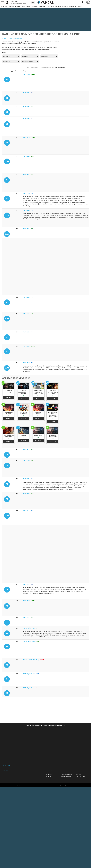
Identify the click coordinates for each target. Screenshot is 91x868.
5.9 (7, 693)
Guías (23, 6)
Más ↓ (33, 2)
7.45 (7, 516)
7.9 (7, 465)
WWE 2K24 (27, 74)
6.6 (7, 646)
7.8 (7, 484)
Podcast (80, 6)
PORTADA (4, 6)
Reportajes (35, 6)
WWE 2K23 (27, 313)
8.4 (7, 180)
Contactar (49, 776)
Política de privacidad (66, 776)
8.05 (7, 318)
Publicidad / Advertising (67, 774)
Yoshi (24, 4)
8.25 (7, 215)
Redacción (49, 774)
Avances (42, 6)
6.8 (7, 633)
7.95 (7, 455)
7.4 (7, 590)
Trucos (48, 6)
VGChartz (49, 781)
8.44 (7, 161)
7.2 (7, 606)
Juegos (28, 6)
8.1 (7, 302)
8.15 (7, 234)
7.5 (7, 499)
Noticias (11, 6)
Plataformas (73, 6)
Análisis (17, 6)
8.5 (7, 79)
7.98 (7, 368)
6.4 (7, 679)
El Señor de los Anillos (17, 4)
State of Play (14, 1)
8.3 (7, 198)
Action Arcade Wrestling (31, 660)
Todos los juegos (32, 67)
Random (58, 6)
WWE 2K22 (27, 494)
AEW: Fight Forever (29, 628)
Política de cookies (80, 776)
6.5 (7, 665)
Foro (53, 6)
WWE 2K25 (27, 107)
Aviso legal (78, 774)
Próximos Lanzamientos (46, 67)
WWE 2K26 (27, 297)
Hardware (65, 6)
